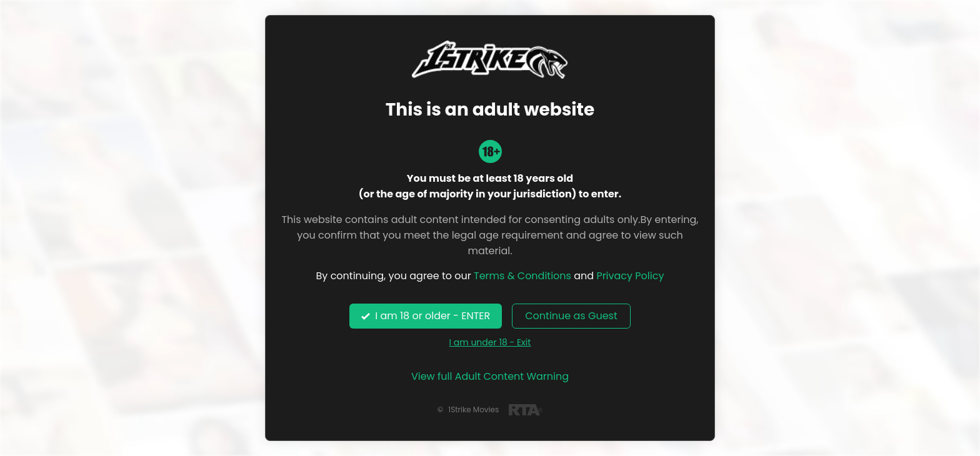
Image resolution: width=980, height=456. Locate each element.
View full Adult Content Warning (490, 376)
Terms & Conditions (522, 276)
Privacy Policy (630, 276)
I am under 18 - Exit (490, 342)
